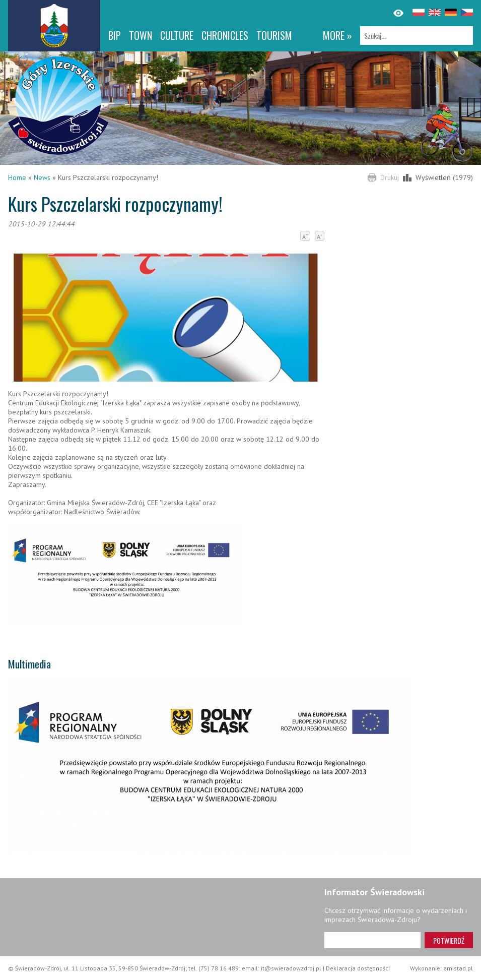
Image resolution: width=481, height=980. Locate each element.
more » (337, 35)
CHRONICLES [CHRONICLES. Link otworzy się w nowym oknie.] (225, 35)
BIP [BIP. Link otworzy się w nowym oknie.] (115, 35)
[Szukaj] (417, 36)
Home (17, 177)
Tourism (274, 35)
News (42, 177)
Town (141, 35)
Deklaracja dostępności (358, 968)
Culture (177, 35)
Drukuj (390, 177)
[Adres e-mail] (372, 940)
